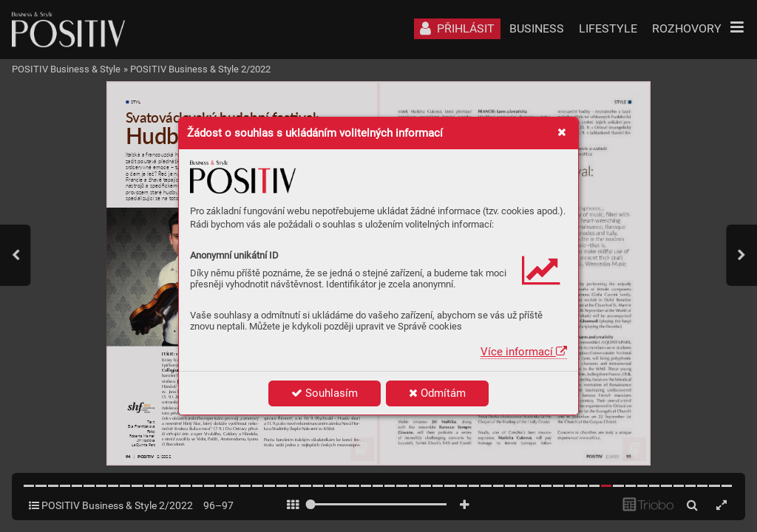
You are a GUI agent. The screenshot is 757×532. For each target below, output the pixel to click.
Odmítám (437, 393)
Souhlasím (325, 393)
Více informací (524, 352)
